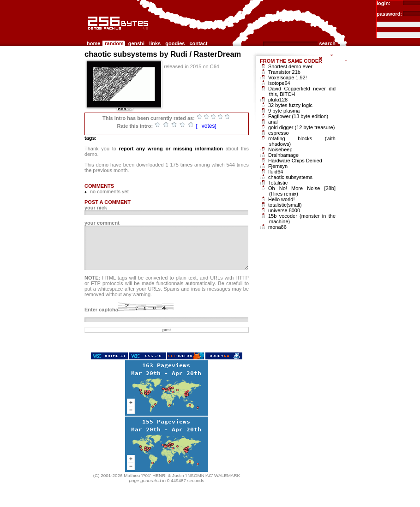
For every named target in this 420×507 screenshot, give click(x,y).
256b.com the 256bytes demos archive (89, 33)
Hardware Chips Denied (295, 161)
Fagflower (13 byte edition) (298, 116)
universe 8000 (284, 210)
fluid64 (276, 172)
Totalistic (278, 183)
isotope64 (279, 83)
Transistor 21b (284, 72)
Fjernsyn (278, 166)
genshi (136, 43)
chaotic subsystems (290, 177)
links (155, 43)
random (114, 43)
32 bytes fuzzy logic (290, 105)
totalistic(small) (285, 205)
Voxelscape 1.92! (288, 78)
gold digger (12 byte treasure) (301, 127)
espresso (279, 133)
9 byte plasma (284, 111)
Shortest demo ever (290, 66)
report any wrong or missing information (171, 149)
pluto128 (278, 100)
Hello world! (281, 199)
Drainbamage (283, 155)
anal (273, 122)
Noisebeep (280, 149)
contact (198, 43)
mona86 (277, 227)
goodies (175, 43)
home (93, 43)
